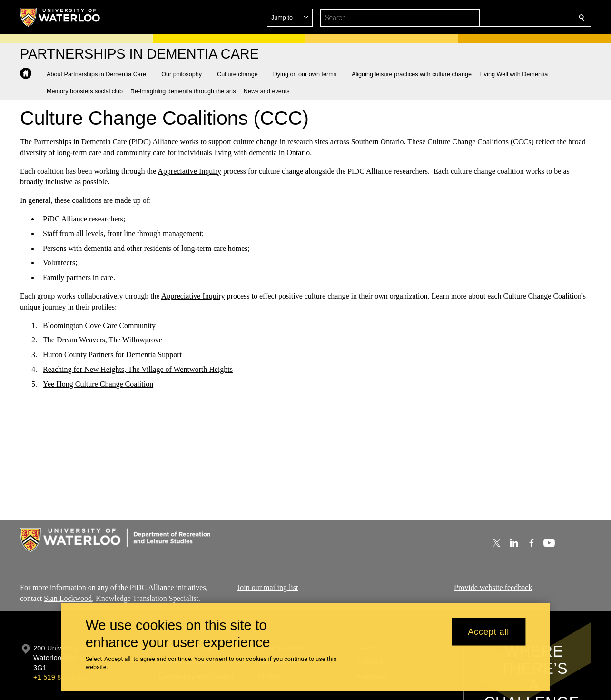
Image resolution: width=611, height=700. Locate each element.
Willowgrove (142, 340)
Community (137, 325)
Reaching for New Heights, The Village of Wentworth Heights (138, 369)
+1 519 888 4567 (60, 677)
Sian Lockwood (68, 598)
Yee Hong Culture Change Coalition (98, 384)
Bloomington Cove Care (81, 325)
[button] (513, 18)
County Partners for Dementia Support (122, 355)
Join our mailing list (267, 587)
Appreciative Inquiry (189, 171)
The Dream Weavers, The (83, 340)
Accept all (488, 631)
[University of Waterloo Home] (60, 17)
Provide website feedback (493, 587)
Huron (53, 355)
